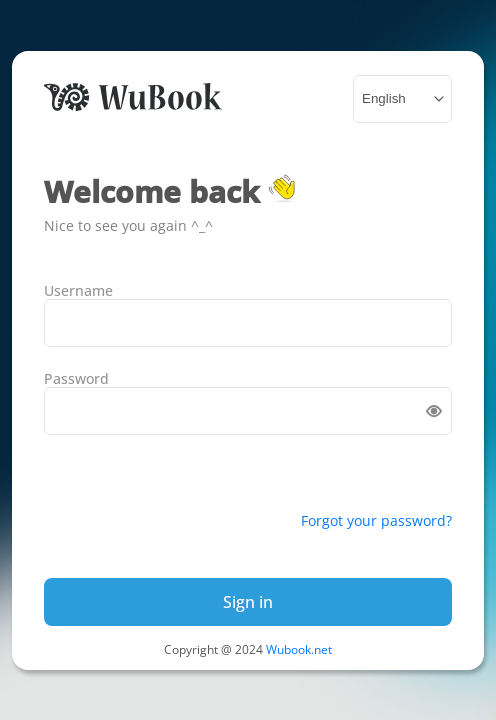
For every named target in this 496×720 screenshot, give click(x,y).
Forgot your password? (376, 520)
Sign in (248, 602)
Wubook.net (299, 649)
